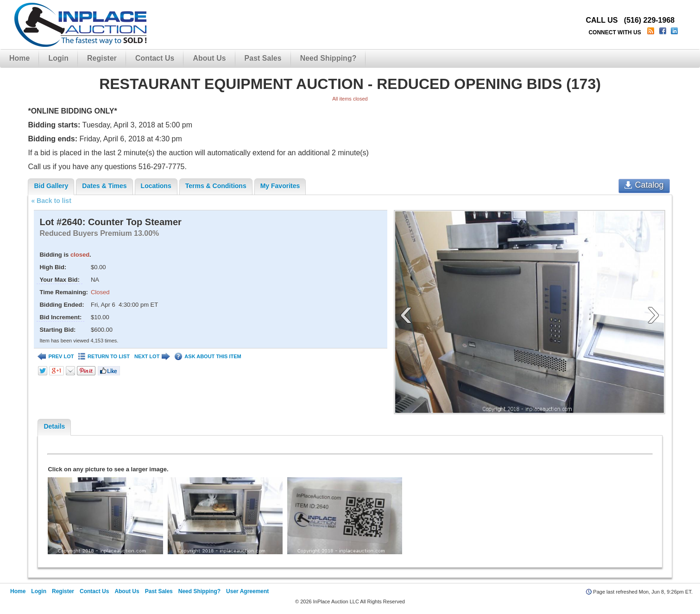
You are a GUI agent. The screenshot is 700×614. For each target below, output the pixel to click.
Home (19, 58)
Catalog (644, 185)
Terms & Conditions (216, 186)
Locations (156, 186)
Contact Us (155, 58)
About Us (209, 58)
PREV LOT (56, 357)
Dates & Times (104, 186)
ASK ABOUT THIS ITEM (208, 357)
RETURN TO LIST (104, 357)
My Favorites (280, 186)
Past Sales (263, 58)
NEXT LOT (152, 357)
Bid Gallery (51, 186)
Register (102, 58)
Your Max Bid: (59, 280)
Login (58, 58)
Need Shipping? (328, 58)
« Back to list (51, 201)
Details (54, 426)
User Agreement (247, 591)
